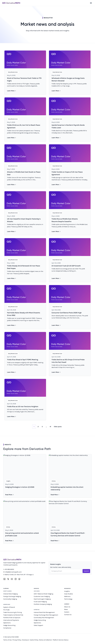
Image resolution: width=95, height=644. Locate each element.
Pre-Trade (6, 610)
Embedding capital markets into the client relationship (67, 488)
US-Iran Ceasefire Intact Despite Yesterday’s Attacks (24, 220)
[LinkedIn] (4, 579)
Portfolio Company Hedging (43, 604)
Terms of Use (8, 640)
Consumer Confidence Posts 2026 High (67, 313)
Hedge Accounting (10, 625)
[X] (8, 579)
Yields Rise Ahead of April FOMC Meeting (23, 360)
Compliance (7, 628)
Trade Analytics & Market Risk (13, 615)
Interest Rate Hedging (11, 594)
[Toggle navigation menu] (91, 3)
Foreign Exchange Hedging (12, 596)
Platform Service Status (60, 640)
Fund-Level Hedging (40, 602)
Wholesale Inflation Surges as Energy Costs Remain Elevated (68, 79)
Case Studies (69, 594)
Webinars (67, 596)
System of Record (9, 607)
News (66, 609)
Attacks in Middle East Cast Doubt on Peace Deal (24, 173)
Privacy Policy (17, 640)
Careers (67, 612)
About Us (67, 607)
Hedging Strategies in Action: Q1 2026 (20, 487)
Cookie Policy (34, 640)
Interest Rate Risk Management (44, 612)
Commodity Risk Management (44, 618)
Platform (6, 588)
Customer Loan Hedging (42, 596)
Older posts (58, 427)
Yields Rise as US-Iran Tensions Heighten (23, 406)
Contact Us (68, 615)
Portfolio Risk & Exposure (12, 618)
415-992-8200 (9, 569)
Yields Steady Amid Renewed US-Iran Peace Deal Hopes (24, 267)
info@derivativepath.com (13, 572)
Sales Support (39, 625)
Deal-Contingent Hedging (42, 599)
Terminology (68, 599)
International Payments (11, 620)
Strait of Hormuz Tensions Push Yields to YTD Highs (24, 79)
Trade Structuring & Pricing (13, 612)
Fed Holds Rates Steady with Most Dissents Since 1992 (24, 314)
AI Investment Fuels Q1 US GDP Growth (66, 266)
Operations (7, 623)
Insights (67, 591)
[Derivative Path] (11, 3)
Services (36, 588)
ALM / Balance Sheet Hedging (43, 594)
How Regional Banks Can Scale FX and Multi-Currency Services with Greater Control (68, 534)
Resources (67, 588)
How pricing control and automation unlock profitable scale (22, 534)
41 (50, 427)
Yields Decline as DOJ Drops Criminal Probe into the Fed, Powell (68, 361)
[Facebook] (19, 579)
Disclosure (25, 640)
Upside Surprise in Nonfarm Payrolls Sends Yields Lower (68, 126)
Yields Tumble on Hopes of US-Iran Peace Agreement (67, 173)
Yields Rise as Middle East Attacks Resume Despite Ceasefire (65, 220)
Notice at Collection (46, 640)
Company (67, 604)
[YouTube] (12, 579)
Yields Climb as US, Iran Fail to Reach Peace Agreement (24, 126)
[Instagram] (16, 579)
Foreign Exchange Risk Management (46, 615)
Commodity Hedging (10, 599)
